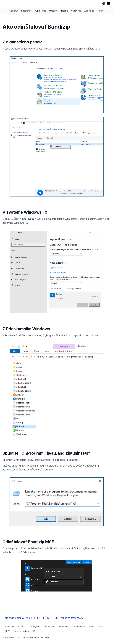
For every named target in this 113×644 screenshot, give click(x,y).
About (91, 627)
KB (34, 631)
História (64, 11)
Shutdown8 (80, 627)
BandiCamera (64, 627)
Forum (101, 627)
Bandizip (22, 627)
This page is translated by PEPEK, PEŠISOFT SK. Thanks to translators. (43, 618)
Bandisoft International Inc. (38, 637)
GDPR (7, 631)
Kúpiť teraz (40, 11)
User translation (21, 631)
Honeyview (49, 627)
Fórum (101, 11)
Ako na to (89, 11)
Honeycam (35, 627)
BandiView (10, 627)
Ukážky (53, 11)
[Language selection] (104, 3)
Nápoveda (76, 11)
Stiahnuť (14, 11)
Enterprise (26, 11)
